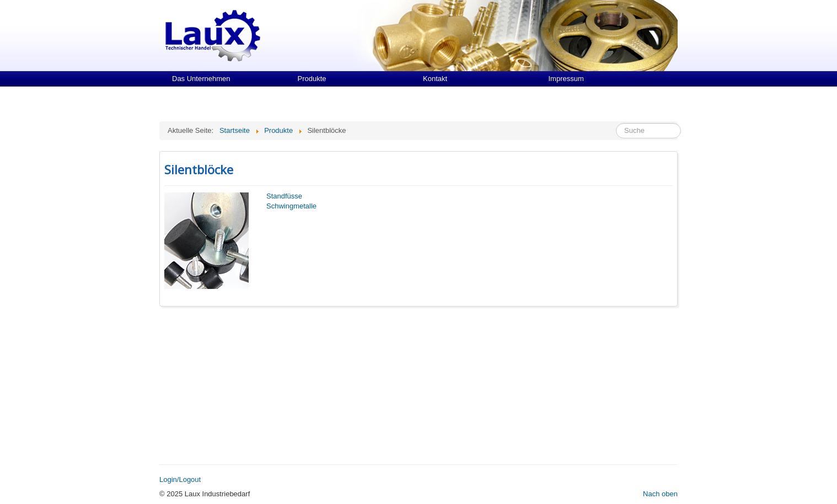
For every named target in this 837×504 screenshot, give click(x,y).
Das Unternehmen (201, 79)
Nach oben (660, 494)
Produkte (312, 79)
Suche (616, 123)
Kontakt (435, 79)
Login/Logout (180, 479)
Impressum (566, 79)
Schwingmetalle (291, 206)
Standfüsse (284, 196)
